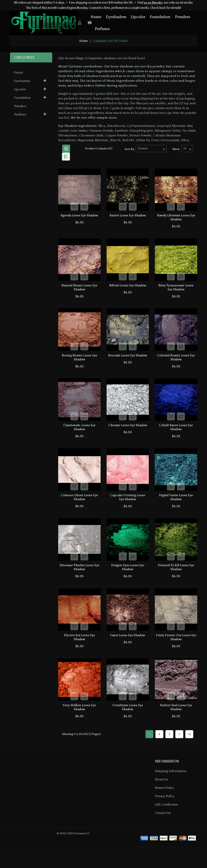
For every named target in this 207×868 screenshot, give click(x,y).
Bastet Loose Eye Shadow (128, 216)
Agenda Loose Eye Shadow (79, 216)
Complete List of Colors (110, 41)
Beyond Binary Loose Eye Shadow (79, 290)
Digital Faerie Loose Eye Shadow (176, 506)
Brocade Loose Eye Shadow (128, 360)
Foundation (147, 17)
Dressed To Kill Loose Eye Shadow (176, 579)
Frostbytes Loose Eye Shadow (128, 723)
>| (189, 751)
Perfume (89, 29)
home (84, 41)
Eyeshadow (103, 17)
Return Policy (164, 805)
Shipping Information (171, 788)
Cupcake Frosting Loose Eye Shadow (128, 506)
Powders (169, 17)
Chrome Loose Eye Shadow (128, 433)
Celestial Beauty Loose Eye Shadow (176, 362)
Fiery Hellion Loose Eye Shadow (79, 723)
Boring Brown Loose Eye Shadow (79, 362)
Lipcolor (124, 17)
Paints (19, 72)
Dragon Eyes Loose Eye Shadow (128, 579)
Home (82, 17)
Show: (176, 149)
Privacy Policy (164, 813)
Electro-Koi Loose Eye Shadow (79, 651)
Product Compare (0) (99, 148)
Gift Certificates (166, 821)
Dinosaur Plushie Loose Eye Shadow (79, 579)
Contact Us (163, 830)
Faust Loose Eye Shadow (128, 649)
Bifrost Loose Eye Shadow (128, 288)
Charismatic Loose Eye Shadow (79, 434)
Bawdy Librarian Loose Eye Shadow (176, 218)
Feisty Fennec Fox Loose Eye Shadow (176, 651)
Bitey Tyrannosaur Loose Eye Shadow (176, 290)
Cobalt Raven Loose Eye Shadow (176, 434)
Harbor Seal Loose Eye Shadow (176, 723)
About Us (161, 796)
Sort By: (130, 149)
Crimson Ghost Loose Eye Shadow (79, 506)
